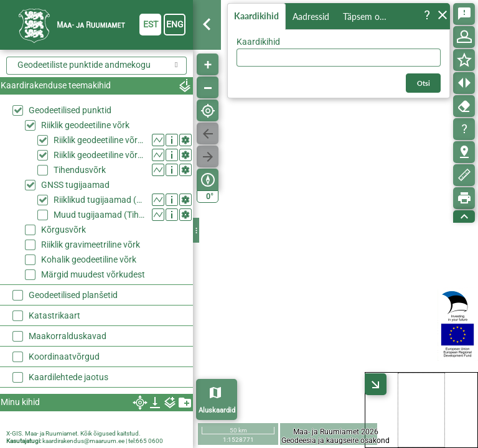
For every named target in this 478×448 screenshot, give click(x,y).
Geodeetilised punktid (70, 110)
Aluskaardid (217, 410)
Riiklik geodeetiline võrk (85, 125)
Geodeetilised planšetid (73, 295)
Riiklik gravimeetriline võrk (91, 245)
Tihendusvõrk (80, 170)
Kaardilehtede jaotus (68, 377)
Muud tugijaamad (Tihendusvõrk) (100, 215)
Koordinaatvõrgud (64, 357)
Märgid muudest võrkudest (93, 274)
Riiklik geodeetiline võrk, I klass (100, 140)
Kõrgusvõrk (63, 230)
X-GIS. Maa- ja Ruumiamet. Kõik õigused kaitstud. (73, 433)
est (151, 24)
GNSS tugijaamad (75, 185)
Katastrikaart (54, 315)
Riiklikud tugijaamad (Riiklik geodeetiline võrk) (100, 200)
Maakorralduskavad (68, 336)
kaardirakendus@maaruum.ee (83, 441)
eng (175, 24)
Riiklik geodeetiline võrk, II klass (100, 155)
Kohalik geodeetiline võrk (89, 259)
